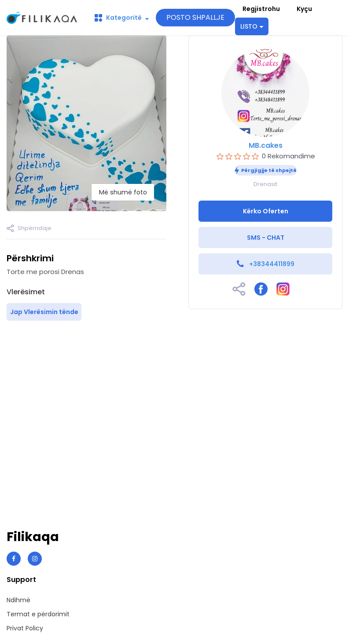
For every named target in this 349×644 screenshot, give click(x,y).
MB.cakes (266, 145)
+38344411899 (272, 264)
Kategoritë (122, 18)
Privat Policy (25, 628)
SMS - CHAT (266, 238)
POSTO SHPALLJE (195, 17)
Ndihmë (18, 600)
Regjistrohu (261, 9)
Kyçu (304, 9)
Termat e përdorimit (38, 614)
